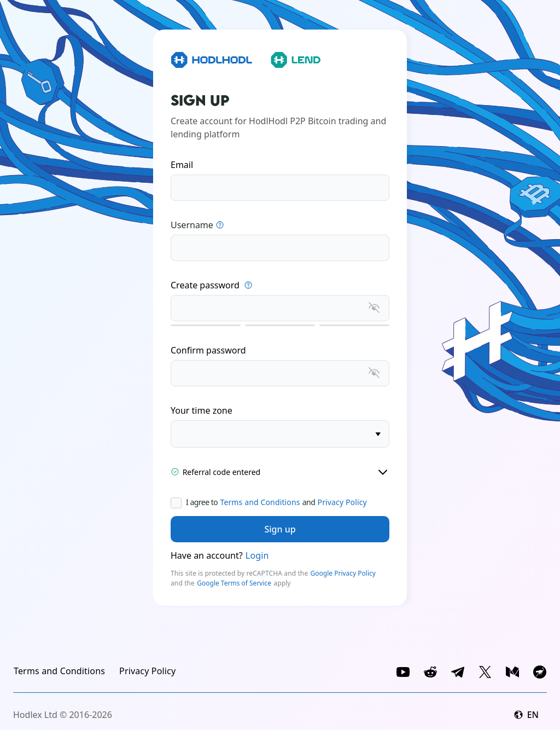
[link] (59, 671)
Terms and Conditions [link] (260, 502)
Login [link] (257, 555)
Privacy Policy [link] (342, 502)
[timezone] (280, 434)
